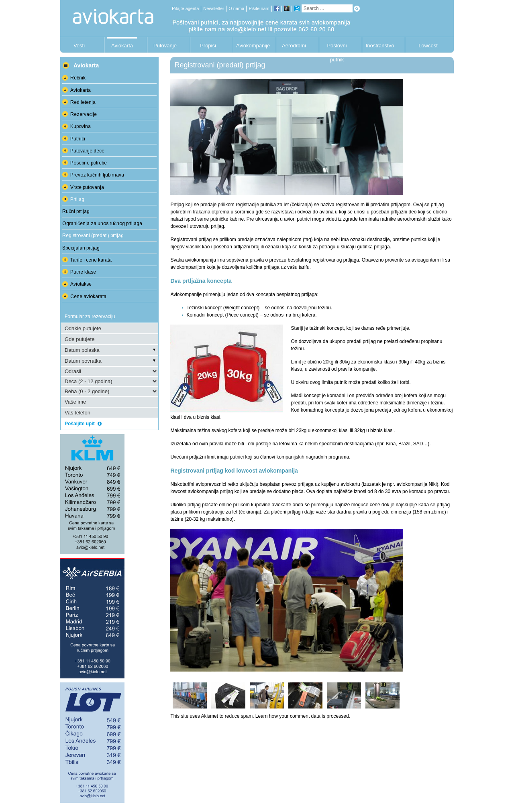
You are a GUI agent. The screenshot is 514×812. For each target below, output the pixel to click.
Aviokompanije (251, 46)
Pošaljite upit (83, 424)
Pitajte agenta (185, 8)
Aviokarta (122, 46)
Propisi (208, 46)
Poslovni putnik (337, 48)
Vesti (79, 46)
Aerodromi (294, 46)
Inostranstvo (380, 46)
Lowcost (428, 46)
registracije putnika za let (262, 205)
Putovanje (165, 46)
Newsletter (214, 8)
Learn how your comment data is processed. (303, 716)
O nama (236, 8)
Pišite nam (259, 8)
